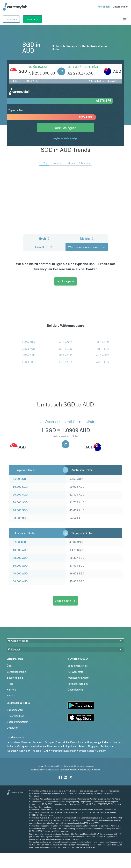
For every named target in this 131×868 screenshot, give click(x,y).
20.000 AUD (20, 558)
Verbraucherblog (16, 672)
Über (10, 666)
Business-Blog (15, 678)
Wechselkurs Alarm (78, 678)
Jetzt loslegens (65, 128)
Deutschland (77, 742)
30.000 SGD (20, 502)
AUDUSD (103, 355)
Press (10, 684)
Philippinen (69, 746)
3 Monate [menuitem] (84, 164)
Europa (49, 742)
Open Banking (75, 690)
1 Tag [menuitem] (44, 164)
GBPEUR (103, 349)
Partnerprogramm (78, 684)
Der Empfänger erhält (83, 67)
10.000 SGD (20, 487)
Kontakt (11, 695)
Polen (82, 746)
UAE (46, 751)
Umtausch (13, 728)
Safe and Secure (86, 770)
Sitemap (97, 770)
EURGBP (28, 362)
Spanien (12, 751)
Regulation (74, 770)
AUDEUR (103, 362)
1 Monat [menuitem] (70, 164)
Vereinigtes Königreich (64, 751)
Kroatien (37, 742)
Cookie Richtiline (52, 770)
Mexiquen (22, 746)
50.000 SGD (20, 518)
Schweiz (24, 751)
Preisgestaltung (15, 716)
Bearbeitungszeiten (18, 722)
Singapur (93, 746)
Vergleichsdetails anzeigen (65, 138)
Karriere (11, 690)
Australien (13, 742)
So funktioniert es (77, 666)
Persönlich (104, 7)
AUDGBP (66, 342)
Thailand (36, 751)
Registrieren (33, 19)
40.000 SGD (20, 510)
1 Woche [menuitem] (56, 164)
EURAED (65, 362)
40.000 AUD (20, 574)
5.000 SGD (19, 479)
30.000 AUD (20, 566)
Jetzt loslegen (65, 281)
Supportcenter (15, 710)
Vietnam (101, 751)
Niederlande (38, 746)
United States (87, 751)
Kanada (26, 742)
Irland (115, 742)
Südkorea (106, 746)
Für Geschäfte (75, 672)
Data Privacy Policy (37, 770)
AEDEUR (103, 342)
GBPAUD (66, 355)
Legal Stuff (64, 770)
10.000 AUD (20, 550)
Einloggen (11, 19)
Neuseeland (54, 746)
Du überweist (38, 67)
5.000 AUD (19, 542)
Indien (106, 742)
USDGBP (28, 355)
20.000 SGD (20, 495)
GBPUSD (66, 349)
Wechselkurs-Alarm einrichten (87, 247)
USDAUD (28, 349)
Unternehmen (120, 7)
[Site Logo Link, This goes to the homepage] (15, 7)
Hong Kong (93, 742)
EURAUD (28, 342)
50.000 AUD (20, 581)
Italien (11, 746)
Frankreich (62, 742)
